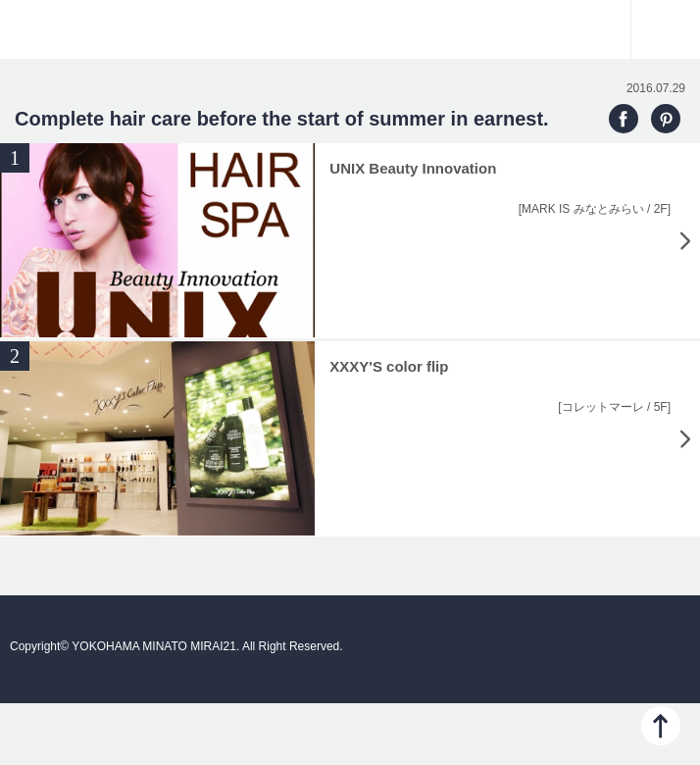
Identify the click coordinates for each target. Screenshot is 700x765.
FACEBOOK (624, 119)
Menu (666, 29)
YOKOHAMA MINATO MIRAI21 (350, 39)
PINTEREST (666, 119)
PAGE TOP (661, 726)
